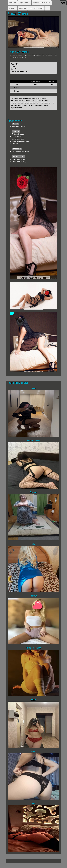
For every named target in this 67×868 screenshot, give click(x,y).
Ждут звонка (25, 3)
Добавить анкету (36, 8)
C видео (12, 8)
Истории (23, 8)
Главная (13, 3)
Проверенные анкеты (42, 3)
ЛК (48, 8)
